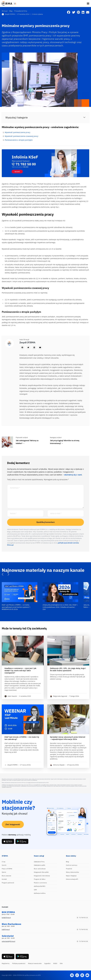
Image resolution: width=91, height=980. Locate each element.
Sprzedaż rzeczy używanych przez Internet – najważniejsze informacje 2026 (68, 738)
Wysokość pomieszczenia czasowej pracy (21, 136)
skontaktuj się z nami (73, 475)
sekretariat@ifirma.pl (8, 941)
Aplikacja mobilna (40, 893)
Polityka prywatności (19, 963)
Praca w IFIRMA (7, 869)
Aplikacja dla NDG (40, 886)
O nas (4, 862)
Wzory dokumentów (73, 872)
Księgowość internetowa (42, 876)
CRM (35, 890)
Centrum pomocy (72, 865)
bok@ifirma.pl (6, 918)
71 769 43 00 (82, 941)
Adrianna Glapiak (57, 765)
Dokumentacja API (72, 879)
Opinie (4, 872)
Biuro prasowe (6, 876)
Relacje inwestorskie (35, 963)
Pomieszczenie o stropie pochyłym (19, 140)
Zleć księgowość (13, 824)
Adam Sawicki (11, 696)
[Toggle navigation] (88, 4)
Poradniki (69, 869)
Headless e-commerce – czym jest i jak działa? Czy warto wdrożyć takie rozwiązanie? (20, 671)
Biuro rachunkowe (40, 869)
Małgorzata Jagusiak (59, 696)
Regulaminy (6, 963)
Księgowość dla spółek (41, 872)
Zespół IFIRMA (8, 14)
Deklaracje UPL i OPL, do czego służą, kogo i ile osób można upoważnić (68, 669)
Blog (67, 862)
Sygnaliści (48, 963)
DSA (61, 963)
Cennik (4, 865)
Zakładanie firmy (39, 862)
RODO (55, 963)
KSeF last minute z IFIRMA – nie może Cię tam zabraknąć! (22, 738)
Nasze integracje (71, 876)
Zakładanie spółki (40, 865)
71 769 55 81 (82, 929)
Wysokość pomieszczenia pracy (17, 132)
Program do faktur (40, 879)
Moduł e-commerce (40, 883)
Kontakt (4, 879)
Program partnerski (8, 883)
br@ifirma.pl (6, 929)
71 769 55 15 (82, 918)
